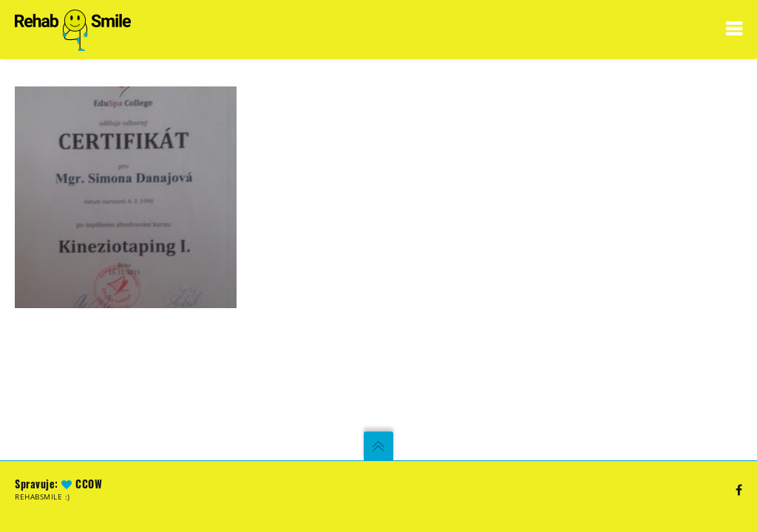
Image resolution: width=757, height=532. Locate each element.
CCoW (89, 484)
